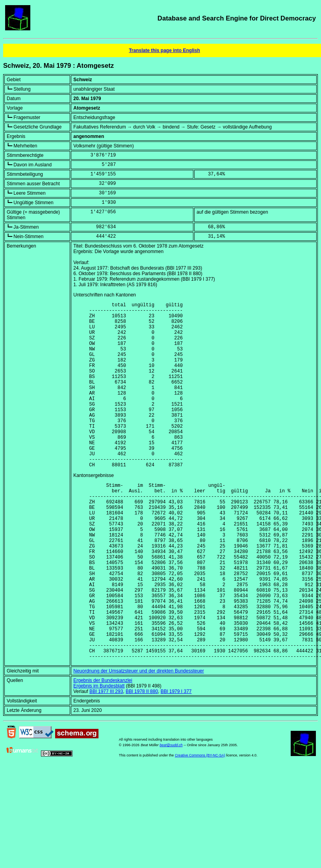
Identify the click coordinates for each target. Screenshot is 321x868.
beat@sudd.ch (171, 818)
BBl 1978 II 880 (142, 765)
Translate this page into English (164, 50)
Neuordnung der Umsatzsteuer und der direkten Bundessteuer (139, 744)
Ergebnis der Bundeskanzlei (103, 754)
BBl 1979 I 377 (176, 765)
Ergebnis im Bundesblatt (99, 759)
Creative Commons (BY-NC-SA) (200, 829)
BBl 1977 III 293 (106, 765)
